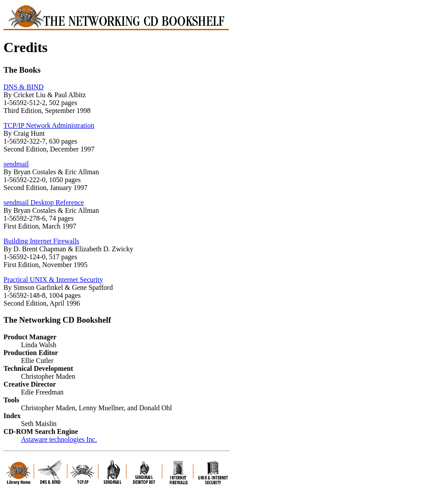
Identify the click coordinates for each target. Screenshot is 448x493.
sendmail (16, 164)
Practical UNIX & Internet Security (53, 280)
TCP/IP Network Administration (49, 125)
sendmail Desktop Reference (44, 202)
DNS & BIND (24, 87)
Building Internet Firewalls (41, 241)
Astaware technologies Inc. (59, 439)
